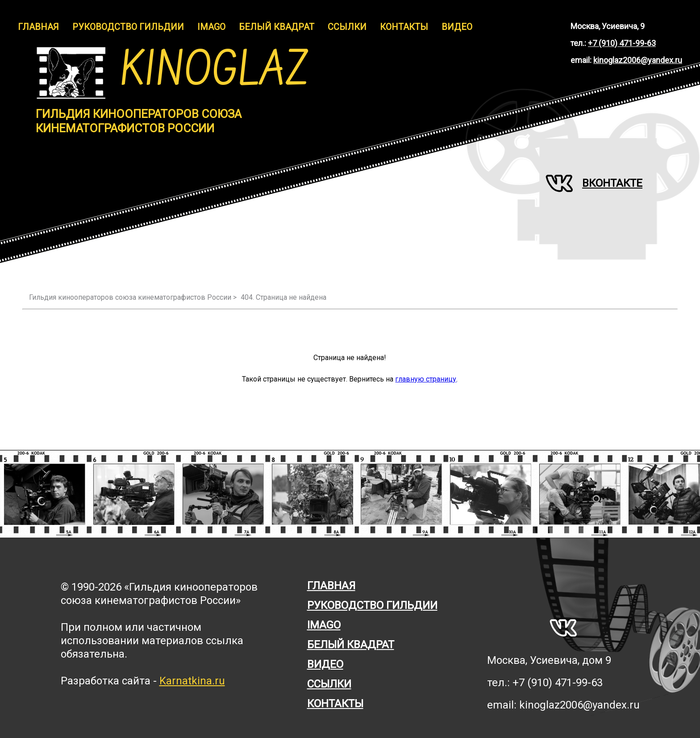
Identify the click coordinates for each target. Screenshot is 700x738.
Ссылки (347, 27)
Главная (38, 27)
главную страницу (426, 379)
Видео (457, 27)
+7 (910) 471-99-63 (622, 43)
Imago (324, 625)
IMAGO (211, 27)
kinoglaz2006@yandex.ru (638, 60)
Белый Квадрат (277, 27)
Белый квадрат (351, 645)
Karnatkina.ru (192, 681)
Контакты (404, 27)
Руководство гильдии (128, 27)
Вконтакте (594, 183)
